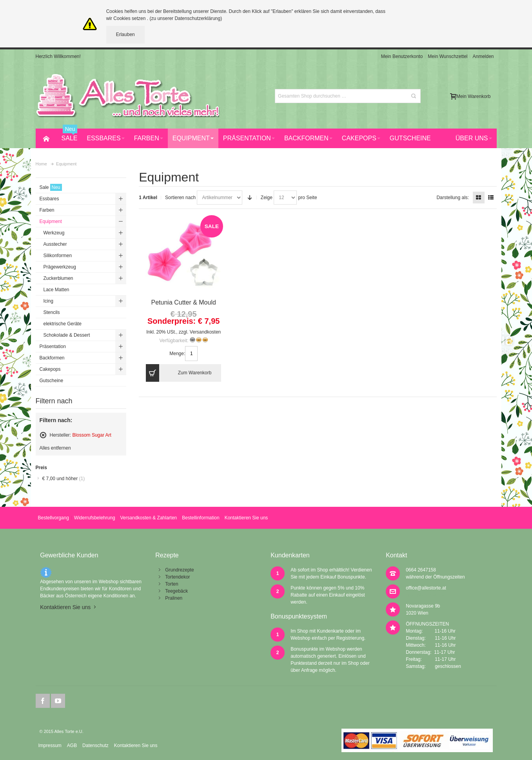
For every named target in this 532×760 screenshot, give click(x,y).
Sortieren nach (180, 198)
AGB (72, 745)
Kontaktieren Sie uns (246, 518)
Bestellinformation (201, 518)
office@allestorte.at (426, 588)
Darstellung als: (453, 198)
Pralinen (174, 598)
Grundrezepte (179, 570)
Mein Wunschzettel (448, 56)
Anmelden (483, 56)
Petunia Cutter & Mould (184, 302)
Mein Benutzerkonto (402, 56)
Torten (172, 584)
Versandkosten (205, 332)
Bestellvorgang (53, 518)
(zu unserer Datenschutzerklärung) (186, 18)
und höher (64, 479)
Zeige (267, 198)
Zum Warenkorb (179, 373)
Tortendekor (177, 577)
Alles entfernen (55, 448)
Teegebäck (176, 591)
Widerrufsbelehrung (95, 518)
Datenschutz (95, 745)
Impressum (50, 745)
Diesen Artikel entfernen (43, 435)
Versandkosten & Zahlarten (149, 518)
